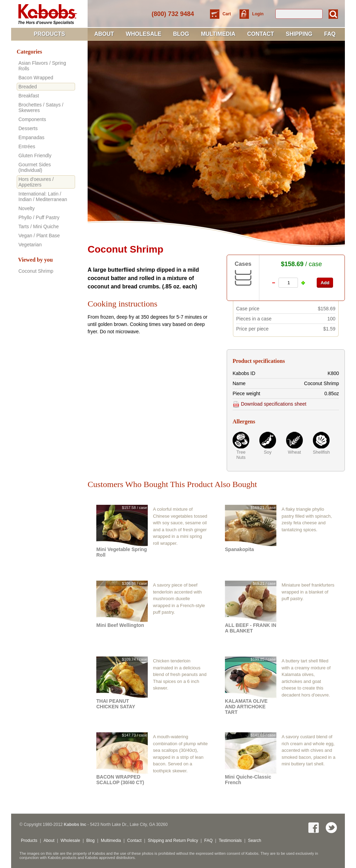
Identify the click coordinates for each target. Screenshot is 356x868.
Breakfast (29, 96)
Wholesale (144, 34)
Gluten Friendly (35, 156)
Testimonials (230, 841)
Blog (181, 34)
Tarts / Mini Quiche (39, 226)
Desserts (28, 128)
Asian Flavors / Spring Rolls (42, 66)
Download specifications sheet (269, 404)
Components (32, 119)
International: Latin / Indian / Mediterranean (43, 197)
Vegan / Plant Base (39, 236)
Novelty (27, 208)
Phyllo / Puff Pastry (39, 217)
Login (258, 14)
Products (49, 34)
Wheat (294, 452)
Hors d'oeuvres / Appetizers (36, 182)
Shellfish (321, 452)
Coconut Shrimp (36, 271)
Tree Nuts (241, 455)
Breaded (28, 87)
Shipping (299, 34)
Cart (227, 14)
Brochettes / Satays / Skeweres (41, 107)
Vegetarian (30, 245)
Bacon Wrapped (36, 78)
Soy (268, 452)
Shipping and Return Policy (173, 841)
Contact (261, 34)
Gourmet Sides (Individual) (35, 167)
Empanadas (31, 137)
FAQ (330, 34)
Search (254, 841)
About (104, 34)
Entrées (27, 146)
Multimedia (218, 34)
